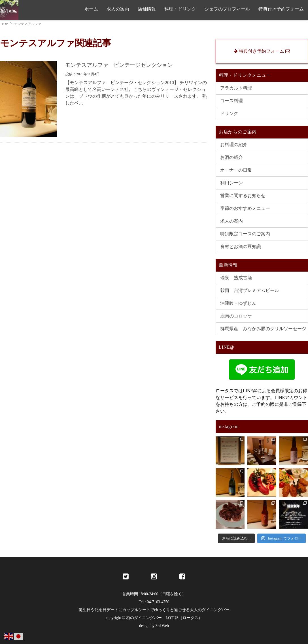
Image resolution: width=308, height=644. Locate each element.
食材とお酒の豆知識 (241, 247)
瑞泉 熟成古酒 (236, 278)
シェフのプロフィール (227, 9)
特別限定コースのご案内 (245, 234)
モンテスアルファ (28, 24)
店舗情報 (147, 9)
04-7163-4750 (158, 602)
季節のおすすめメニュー (245, 208)
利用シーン (231, 183)
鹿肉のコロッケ (236, 316)
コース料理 (231, 101)
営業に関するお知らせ (243, 196)
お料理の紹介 (234, 145)
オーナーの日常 (236, 170)
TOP (5, 24)
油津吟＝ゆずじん (238, 303)
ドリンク (229, 113)
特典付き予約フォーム (281, 9)
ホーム (91, 9)
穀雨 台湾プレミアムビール (250, 290)
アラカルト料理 (236, 88)
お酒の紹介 (231, 157)
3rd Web (162, 626)
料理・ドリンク (180, 9)
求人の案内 (118, 9)
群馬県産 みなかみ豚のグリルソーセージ (263, 329)
